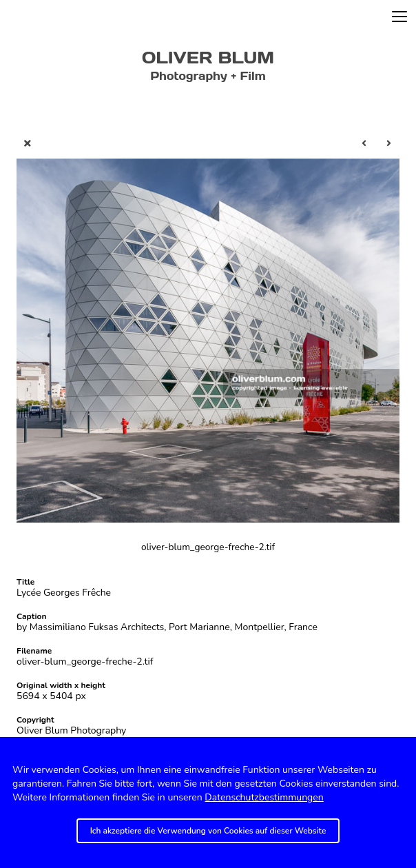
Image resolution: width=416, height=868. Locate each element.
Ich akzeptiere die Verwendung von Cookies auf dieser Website (208, 831)
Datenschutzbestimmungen (264, 797)
